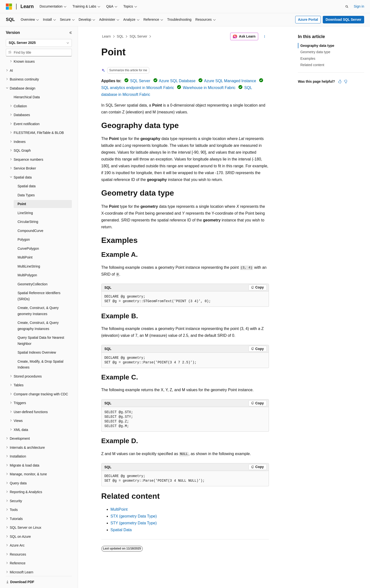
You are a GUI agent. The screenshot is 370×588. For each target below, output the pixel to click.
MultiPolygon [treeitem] (27, 258)
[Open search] (347, 7)
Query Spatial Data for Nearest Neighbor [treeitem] (41, 324)
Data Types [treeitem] (26, 178)
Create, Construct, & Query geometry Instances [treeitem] (38, 294)
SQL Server (138, 36)
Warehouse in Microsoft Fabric (209, 88)
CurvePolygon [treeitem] (28, 232)
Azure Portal (308, 20)
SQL (120, 36)
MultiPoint (119, 509)
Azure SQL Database (177, 81)
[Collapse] (71, 33)
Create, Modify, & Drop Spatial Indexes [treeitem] (40, 348)
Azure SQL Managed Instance (230, 81)
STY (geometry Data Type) (134, 523)
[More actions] (264, 37)
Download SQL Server (344, 20)
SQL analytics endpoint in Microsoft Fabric (138, 88)
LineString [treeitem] (25, 196)
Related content (312, 65)
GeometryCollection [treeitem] (33, 267)
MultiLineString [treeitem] (29, 249)
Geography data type (317, 46)
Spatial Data (121, 530)
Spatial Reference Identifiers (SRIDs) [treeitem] (39, 279)
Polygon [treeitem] (24, 223)
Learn (106, 36)
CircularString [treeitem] (28, 205)
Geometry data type (315, 52)
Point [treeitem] (22, 187)
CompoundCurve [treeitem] (30, 214)
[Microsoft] (9, 7)
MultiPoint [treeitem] (25, 240)
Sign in (359, 6)
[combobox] (39, 43)
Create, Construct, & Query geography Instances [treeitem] (38, 309)
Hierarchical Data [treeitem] (27, 80)
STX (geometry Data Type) (134, 516)
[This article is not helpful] (346, 81)
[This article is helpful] (340, 81)
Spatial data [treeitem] (27, 169)
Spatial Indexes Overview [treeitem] (37, 336)
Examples (308, 59)
